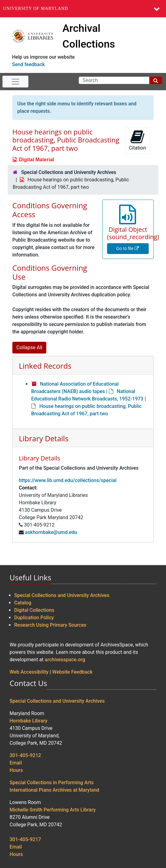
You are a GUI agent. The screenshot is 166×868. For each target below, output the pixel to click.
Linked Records (45, 366)
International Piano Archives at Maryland (54, 790)
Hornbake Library (29, 721)
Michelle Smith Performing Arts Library (53, 810)
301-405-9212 (25, 755)
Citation (137, 140)
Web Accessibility (29, 672)
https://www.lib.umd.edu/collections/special (68, 480)
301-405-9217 (25, 839)
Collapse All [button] (29, 347)
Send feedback (28, 64)
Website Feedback (72, 672)
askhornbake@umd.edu (51, 532)
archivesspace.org (65, 660)
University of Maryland (36, 8)
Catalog (23, 603)
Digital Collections (34, 610)
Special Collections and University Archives (68, 172)
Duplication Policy (34, 618)
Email (16, 763)
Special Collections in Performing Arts (52, 783)
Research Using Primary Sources (50, 625)
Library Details (44, 438)
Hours (16, 770)
